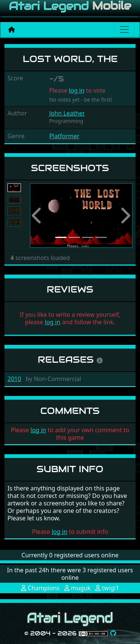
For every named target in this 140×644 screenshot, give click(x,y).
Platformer (64, 136)
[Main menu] (124, 30)
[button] (38, 216)
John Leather (67, 113)
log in (77, 90)
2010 (14, 379)
